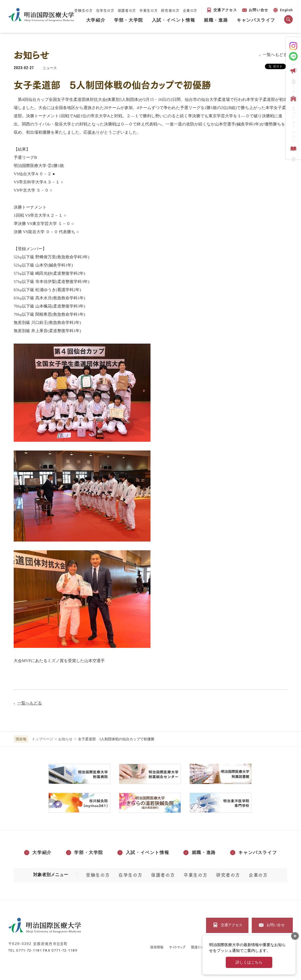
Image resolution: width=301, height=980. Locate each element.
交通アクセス (225, 10)
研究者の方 (170, 10)
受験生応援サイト (293, 80)
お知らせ (65, 739)
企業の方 (190, 10)
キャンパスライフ (256, 20)
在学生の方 (105, 10)
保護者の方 (127, 10)
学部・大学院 (129, 20)
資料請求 (293, 150)
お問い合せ (259, 10)
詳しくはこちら (249, 962)
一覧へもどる (275, 55)
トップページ (42, 739)
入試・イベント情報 (173, 20)
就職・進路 (216, 20)
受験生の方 (83, 10)
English (283, 11)
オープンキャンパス (293, 119)
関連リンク (198, 947)
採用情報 (157, 947)
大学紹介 (96, 20)
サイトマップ (177, 947)
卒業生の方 (148, 10)
